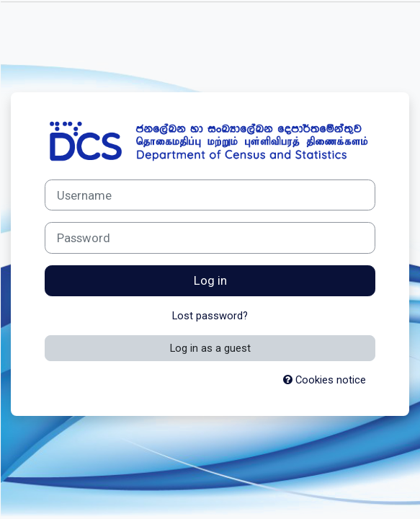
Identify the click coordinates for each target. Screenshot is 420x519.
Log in (210, 280)
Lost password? (210, 316)
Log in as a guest (210, 348)
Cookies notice (325, 380)
